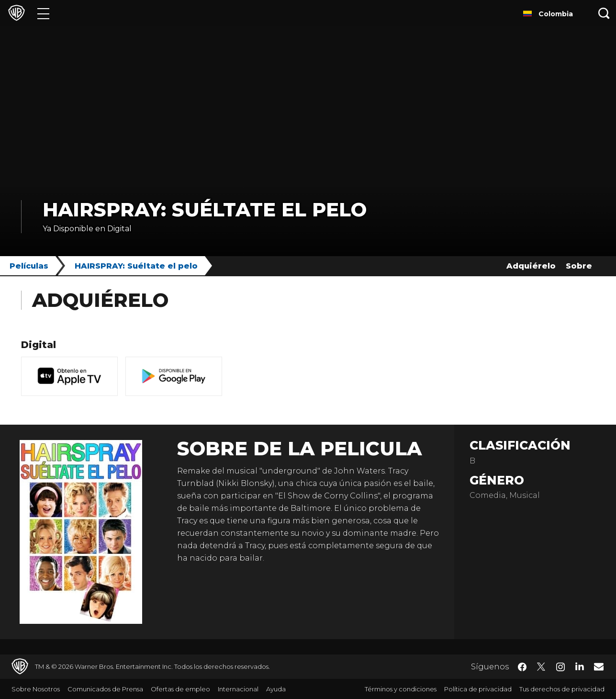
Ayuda (276, 689)
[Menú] (43, 13)
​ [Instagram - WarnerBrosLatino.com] (560, 667)
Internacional (238, 689)
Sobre (579, 266)
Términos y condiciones (401, 689)
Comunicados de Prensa (105, 689)
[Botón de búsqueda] (604, 13)
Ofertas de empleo (180, 689)
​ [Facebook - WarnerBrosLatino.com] (522, 667)
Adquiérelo (531, 266)
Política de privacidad (478, 689)
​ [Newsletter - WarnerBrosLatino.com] (599, 666)
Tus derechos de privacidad (562, 689)
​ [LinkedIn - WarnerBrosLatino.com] (580, 666)
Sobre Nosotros (36, 689)
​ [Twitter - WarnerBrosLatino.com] (541, 667)
